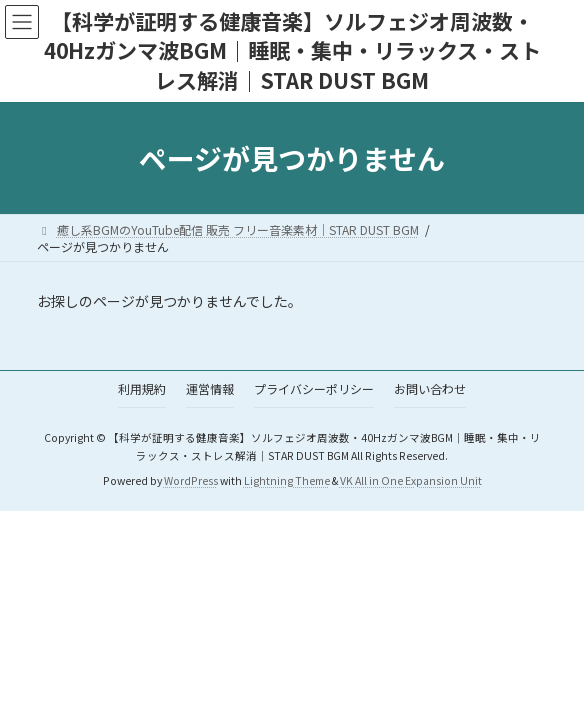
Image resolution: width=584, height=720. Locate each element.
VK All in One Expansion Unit (411, 480)
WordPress (191, 480)
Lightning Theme (287, 480)
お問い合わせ (430, 388)
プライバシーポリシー (314, 388)
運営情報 (210, 388)
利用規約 (142, 388)
